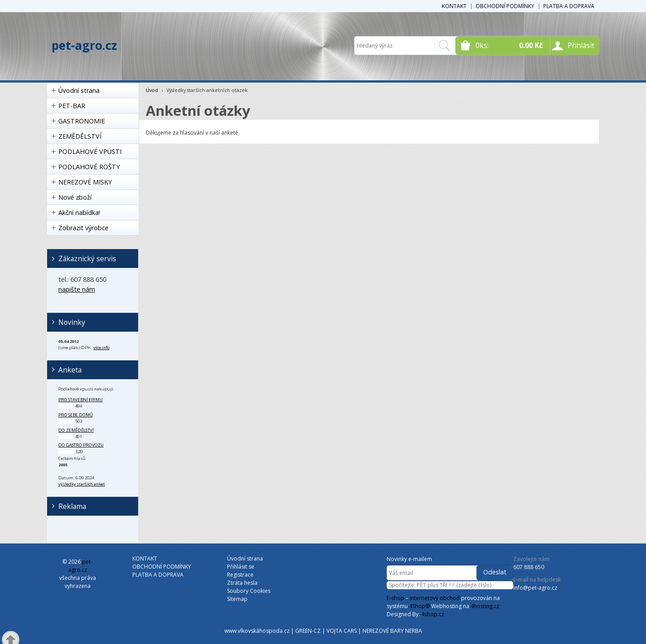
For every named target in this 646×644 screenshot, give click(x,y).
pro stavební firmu (81, 400)
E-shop (395, 598)
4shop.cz (433, 614)
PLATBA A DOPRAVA (569, 6)
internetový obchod (435, 598)
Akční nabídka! (79, 212)
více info (101, 348)
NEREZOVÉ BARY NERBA (392, 631)
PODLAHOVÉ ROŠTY (89, 167)
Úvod (152, 90)
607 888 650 (529, 567)
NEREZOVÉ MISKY (85, 182)
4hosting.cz (485, 606)
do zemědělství (76, 430)
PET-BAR (72, 106)
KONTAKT (454, 6)
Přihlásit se (241, 567)
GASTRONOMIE (82, 121)
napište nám (77, 289)
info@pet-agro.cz (535, 588)
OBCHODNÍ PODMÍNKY (505, 6)
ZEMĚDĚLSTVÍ (80, 136)
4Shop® (419, 606)
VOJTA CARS (342, 631)
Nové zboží (75, 197)
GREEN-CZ (308, 631)
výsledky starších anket (82, 484)
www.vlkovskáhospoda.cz (257, 631)
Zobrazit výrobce (83, 228)
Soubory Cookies (249, 591)
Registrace (240, 575)
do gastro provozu (81, 445)
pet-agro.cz (84, 45)
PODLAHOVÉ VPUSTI (90, 151)
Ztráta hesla (242, 583)
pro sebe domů (76, 415)
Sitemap (237, 599)
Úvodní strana (79, 90)
